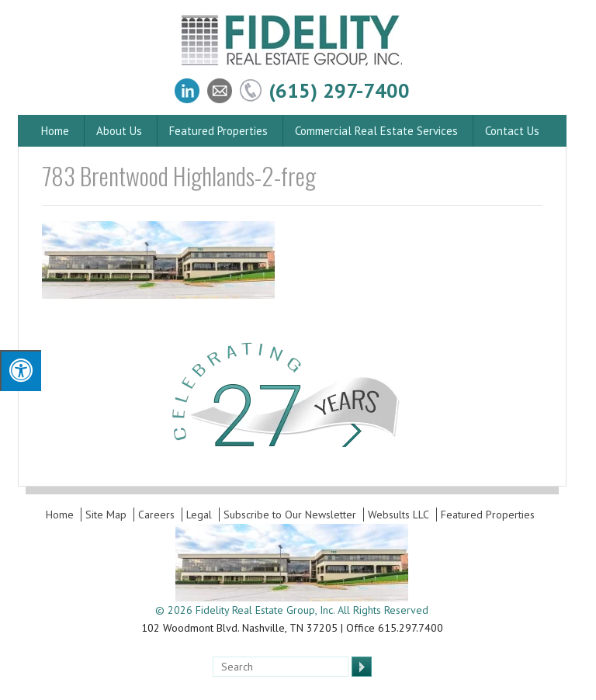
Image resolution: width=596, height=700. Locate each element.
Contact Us (512, 131)
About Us (119, 131)
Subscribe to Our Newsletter (290, 515)
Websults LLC (398, 515)
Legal (199, 515)
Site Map (106, 515)
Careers (156, 515)
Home (55, 131)
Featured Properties (218, 131)
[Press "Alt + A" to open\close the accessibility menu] (21, 371)
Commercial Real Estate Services (376, 131)
